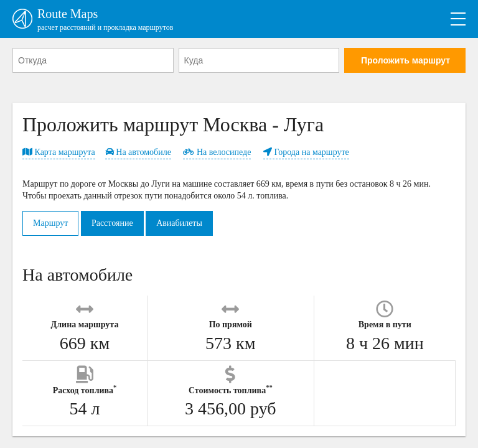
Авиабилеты (179, 223)
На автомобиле (138, 152)
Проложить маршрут (405, 60)
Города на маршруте (306, 152)
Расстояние (112, 223)
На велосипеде (217, 152)
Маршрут (50, 223)
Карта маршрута (59, 152)
